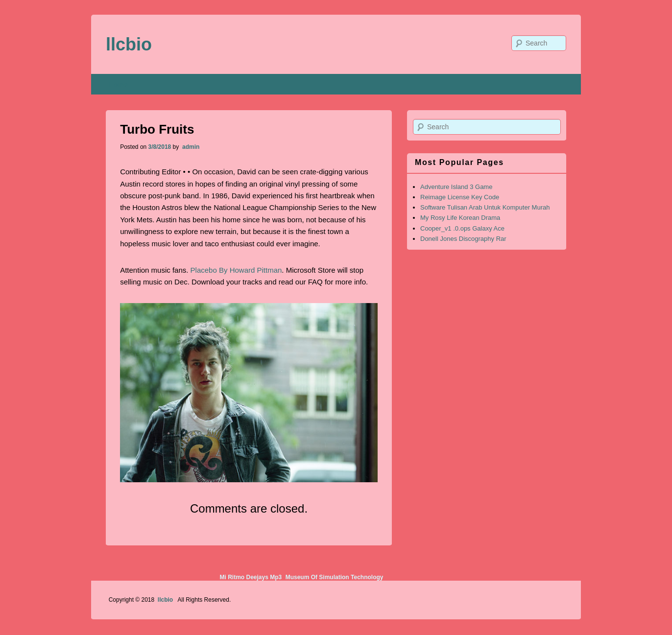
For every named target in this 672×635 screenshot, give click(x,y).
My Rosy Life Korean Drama (460, 218)
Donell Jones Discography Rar (463, 239)
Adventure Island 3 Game (456, 187)
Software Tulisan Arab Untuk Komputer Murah (485, 207)
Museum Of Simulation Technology (335, 577)
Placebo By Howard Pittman (236, 270)
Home (118, 84)
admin (190, 147)
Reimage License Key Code (460, 197)
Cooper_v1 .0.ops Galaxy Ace (462, 228)
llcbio (129, 44)
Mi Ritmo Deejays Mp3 (251, 577)
